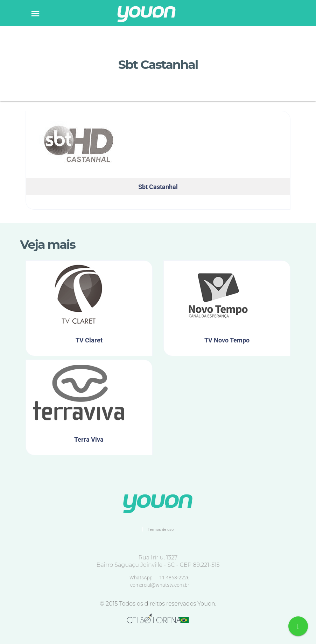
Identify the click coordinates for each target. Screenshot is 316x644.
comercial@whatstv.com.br (160, 585)
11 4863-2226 (174, 578)
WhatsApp (142, 578)
